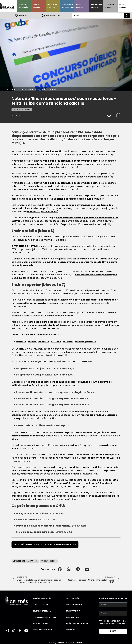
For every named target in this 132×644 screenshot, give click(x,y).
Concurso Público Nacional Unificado (46, 151)
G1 (23, 115)
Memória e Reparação (23, 6)
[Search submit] (127, 15)
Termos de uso (73, 617)
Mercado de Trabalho (22, 109)
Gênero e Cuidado (37, 6)
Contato (70, 630)
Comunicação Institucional (68, 6)
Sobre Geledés (123, 6)
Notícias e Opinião (81, 6)
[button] (60, 569)
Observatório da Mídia (96, 6)
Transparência (73, 611)
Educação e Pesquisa (52, 6)
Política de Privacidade (77, 623)
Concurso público (49, 561)
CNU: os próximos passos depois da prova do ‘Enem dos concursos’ (45, 544)
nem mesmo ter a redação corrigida (96, 274)
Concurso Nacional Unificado (25, 561)
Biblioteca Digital (109, 6)
